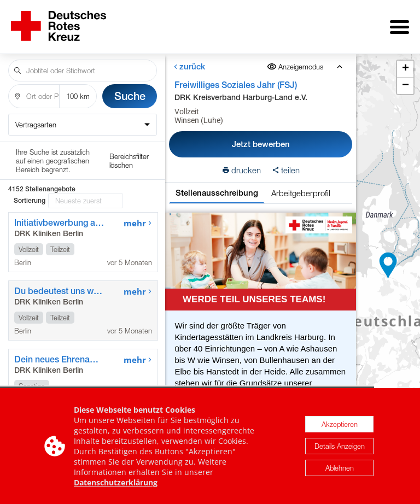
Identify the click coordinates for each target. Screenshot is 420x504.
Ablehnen (340, 470)
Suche (130, 88)
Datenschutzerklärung (116, 484)
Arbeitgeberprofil (301, 185)
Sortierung (30, 155)
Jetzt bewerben (261, 136)
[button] (388, 262)
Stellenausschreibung (217, 185)
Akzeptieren (340, 426)
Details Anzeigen (340, 448)
